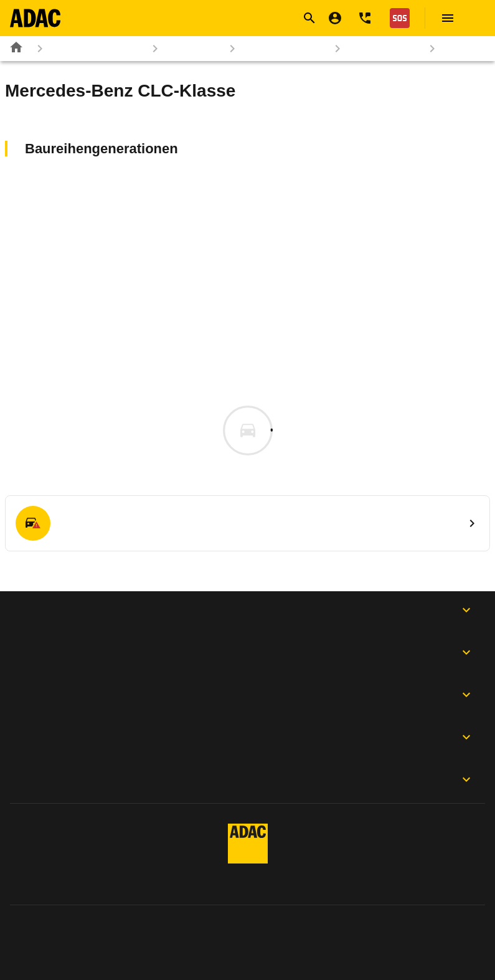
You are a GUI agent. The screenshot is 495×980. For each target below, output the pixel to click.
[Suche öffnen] (309, 18)
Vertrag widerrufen (61, 954)
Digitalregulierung (436, 931)
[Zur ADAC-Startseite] (35, 18)
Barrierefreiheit (442, 954)
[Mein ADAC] (335, 18)
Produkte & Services (247, 652)
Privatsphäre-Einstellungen (287, 931)
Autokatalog (184, 49)
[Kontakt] (365, 18)
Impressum (45, 931)
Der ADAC (247, 737)
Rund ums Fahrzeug (87, 49)
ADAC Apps (247, 610)
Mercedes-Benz (375, 49)
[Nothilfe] (397, 18)
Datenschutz (148, 931)
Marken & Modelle (275, 49)
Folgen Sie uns (247, 695)
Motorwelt (247, 779)
